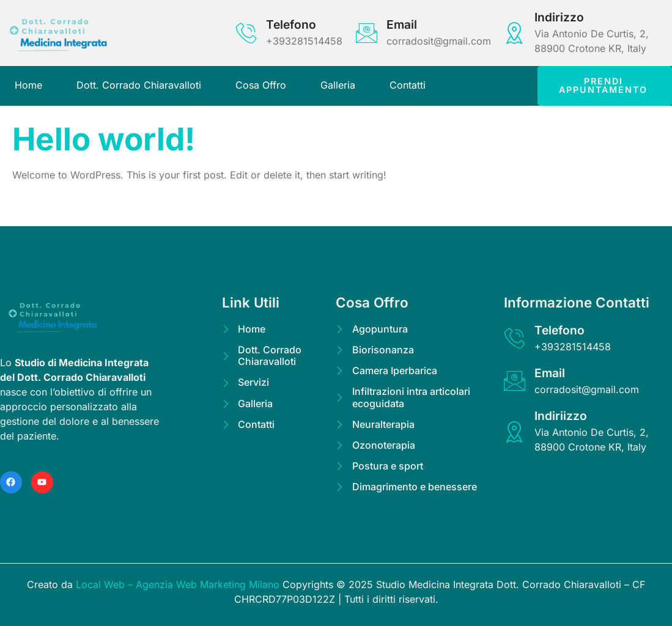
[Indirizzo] (515, 33)
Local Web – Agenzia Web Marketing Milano (179, 584)
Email (402, 24)
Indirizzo (559, 17)
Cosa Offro (261, 85)
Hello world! (104, 139)
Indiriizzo (561, 416)
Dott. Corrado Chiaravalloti (139, 85)
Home (28, 85)
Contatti (408, 85)
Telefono (291, 24)
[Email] (367, 33)
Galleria (338, 85)
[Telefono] (246, 33)
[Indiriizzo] (515, 432)
